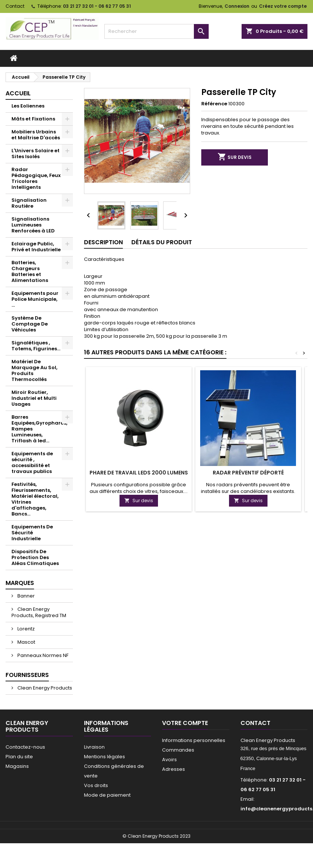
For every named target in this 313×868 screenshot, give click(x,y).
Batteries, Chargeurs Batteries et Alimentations (30, 271)
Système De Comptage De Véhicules (30, 324)
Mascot (26, 642)
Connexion (237, 6)
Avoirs (169, 760)
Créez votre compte (283, 6)
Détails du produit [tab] (162, 242)
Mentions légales (105, 757)
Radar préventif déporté (248, 473)
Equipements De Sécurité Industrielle (32, 533)
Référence (214, 104)
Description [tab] (103, 242)
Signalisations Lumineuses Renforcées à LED (33, 225)
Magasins (17, 766)
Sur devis (235, 157)
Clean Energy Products (44, 688)
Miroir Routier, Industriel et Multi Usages (34, 398)
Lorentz (26, 629)
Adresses (174, 769)
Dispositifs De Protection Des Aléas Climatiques (35, 557)
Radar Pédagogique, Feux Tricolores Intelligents (36, 178)
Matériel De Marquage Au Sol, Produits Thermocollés (34, 370)
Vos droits (96, 785)
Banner (26, 596)
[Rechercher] (156, 31)
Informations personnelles (194, 740)
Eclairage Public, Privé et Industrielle (36, 247)
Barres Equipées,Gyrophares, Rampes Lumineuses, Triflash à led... (39, 429)
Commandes (178, 750)
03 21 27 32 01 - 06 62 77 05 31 (97, 6)
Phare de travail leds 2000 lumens (139, 473)
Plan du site (19, 757)
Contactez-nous (25, 747)
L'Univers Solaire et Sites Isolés (36, 154)
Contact (15, 6)
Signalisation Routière (29, 203)
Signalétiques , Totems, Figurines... (36, 346)
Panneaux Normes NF (42, 655)
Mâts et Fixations (33, 119)
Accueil (18, 93)
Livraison (94, 747)
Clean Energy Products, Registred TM (39, 612)
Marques (20, 583)
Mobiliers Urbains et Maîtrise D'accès (36, 135)
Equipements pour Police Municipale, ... (35, 299)
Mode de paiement (107, 795)
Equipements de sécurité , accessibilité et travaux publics (32, 462)
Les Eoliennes (28, 106)
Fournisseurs (27, 675)
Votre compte (185, 723)
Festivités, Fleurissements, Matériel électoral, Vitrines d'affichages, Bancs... (35, 499)
